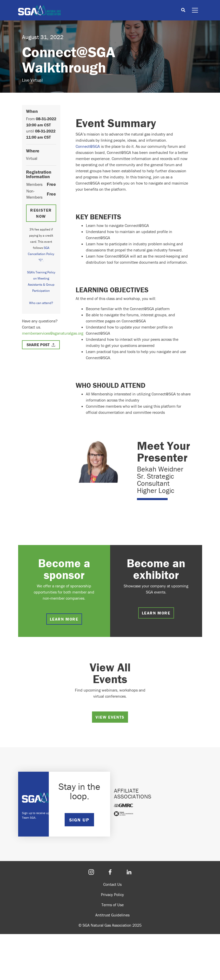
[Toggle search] (183, 10)
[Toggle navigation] (195, 10)
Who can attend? (41, 303)
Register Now (41, 213)
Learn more (64, 619)
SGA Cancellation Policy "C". (41, 254)
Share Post (38, 345)
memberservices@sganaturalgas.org (53, 333)
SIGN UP (79, 820)
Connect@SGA (88, 146)
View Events (110, 717)
